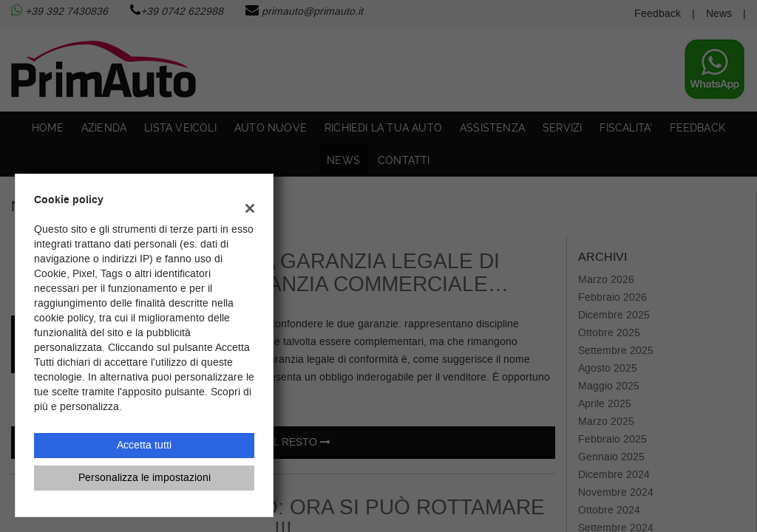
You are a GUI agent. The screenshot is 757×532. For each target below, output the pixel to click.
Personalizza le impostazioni (145, 478)
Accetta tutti (144, 445)
